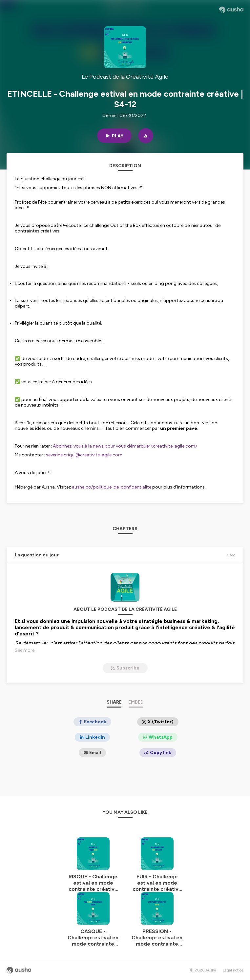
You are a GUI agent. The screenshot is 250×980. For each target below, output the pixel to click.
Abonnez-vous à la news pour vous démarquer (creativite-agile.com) (125, 446)
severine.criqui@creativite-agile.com (84, 455)
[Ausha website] (231, 10)
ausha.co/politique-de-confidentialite (112, 487)
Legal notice (233, 970)
